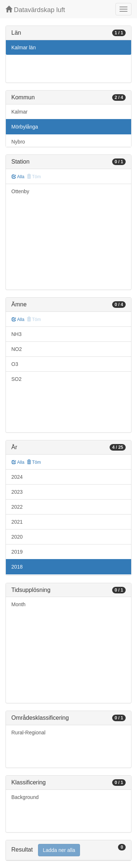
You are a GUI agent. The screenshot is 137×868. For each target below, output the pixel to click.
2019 (17, 552)
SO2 (16, 379)
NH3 (16, 334)
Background (25, 797)
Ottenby (20, 191)
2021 (17, 522)
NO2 (17, 349)
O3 (15, 364)
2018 (17, 567)
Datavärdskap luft (35, 10)
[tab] (68, 850)
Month (18, 604)
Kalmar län (24, 47)
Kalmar (19, 112)
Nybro (18, 142)
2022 (17, 507)
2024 (17, 477)
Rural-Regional (28, 733)
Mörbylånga (25, 127)
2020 (17, 537)
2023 (17, 492)
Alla (18, 177)
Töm (34, 462)
